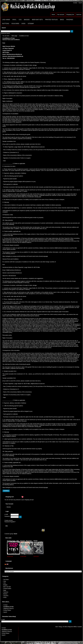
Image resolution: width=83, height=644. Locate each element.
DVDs (23, 23)
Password (7, 516)
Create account (9, 520)
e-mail (6, 514)
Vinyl (14, 19)
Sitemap (31, 23)
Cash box (79, 15)
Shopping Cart (70, 15)
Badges (27, 19)
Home (53, 15)
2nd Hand (6, 19)
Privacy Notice (7, 610)
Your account (61, 15)
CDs (20, 19)
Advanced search (5, 33)
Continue (6, 491)
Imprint (80, 3)
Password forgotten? (10, 522)
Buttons (6, 23)
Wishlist (9, 507)
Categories (5, 576)
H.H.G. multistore (51, 643)
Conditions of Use (8, 607)
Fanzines (70, 19)
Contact (75, 3)
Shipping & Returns (8, 609)
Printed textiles (51, 19)
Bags (62, 19)
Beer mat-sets (37, 19)
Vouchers (15, 23)
